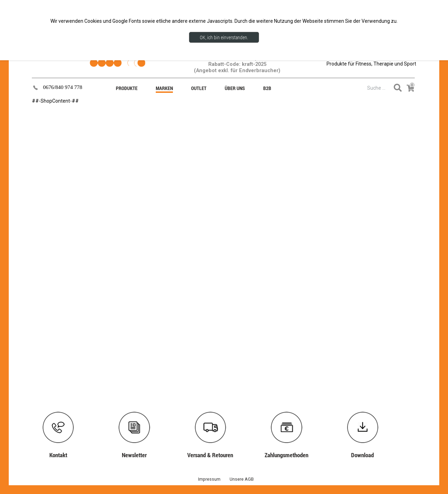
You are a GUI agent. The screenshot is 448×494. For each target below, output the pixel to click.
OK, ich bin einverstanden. (224, 37)
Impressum (209, 479)
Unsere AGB (242, 479)
